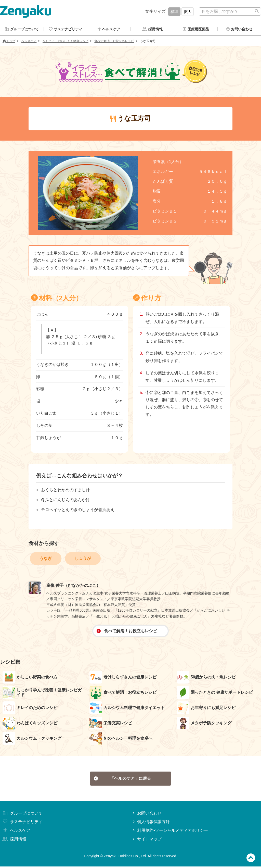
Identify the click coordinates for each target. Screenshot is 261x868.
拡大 (188, 12)
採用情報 (14, 841)
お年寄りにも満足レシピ (206, 708)
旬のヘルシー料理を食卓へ (121, 739)
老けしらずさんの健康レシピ (123, 678)
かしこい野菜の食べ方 (30, 678)
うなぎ (46, 559)
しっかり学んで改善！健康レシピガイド (42, 693)
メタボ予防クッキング (204, 724)
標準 (174, 12)
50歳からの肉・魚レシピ (206, 678)
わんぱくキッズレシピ (30, 724)
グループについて (22, 815)
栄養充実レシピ (111, 724)
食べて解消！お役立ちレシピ (114, 42)
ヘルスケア (29, 42)
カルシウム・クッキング (32, 739)
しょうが (83, 559)
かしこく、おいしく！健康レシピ (66, 42)
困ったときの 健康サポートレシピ (215, 693)
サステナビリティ (22, 823)
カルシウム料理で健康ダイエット (127, 708)
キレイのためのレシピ (30, 708)
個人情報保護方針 (151, 823)
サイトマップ (147, 841)
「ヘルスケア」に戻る (122, 779)
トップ (9, 42)
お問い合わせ (147, 815)
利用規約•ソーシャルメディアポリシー (170, 832)
